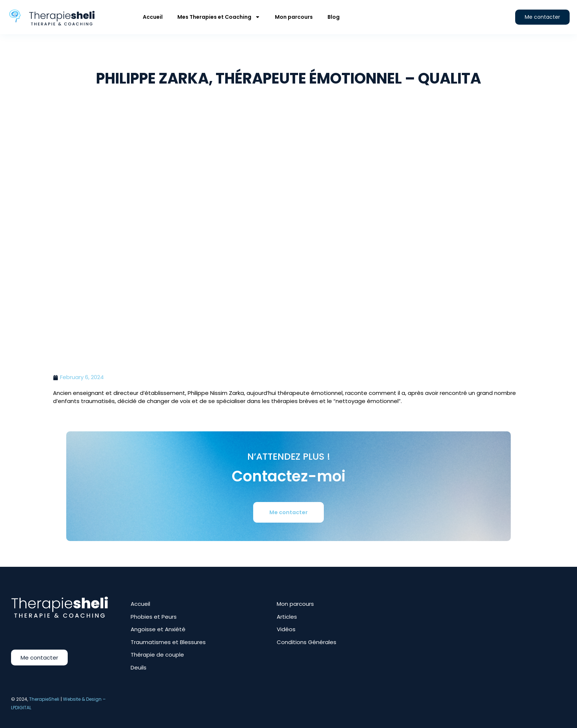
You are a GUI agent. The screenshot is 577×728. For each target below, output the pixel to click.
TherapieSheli (44, 699)
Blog (334, 17)
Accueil (153, 17)
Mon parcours (294, 17)
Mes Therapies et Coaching (219, 17)
